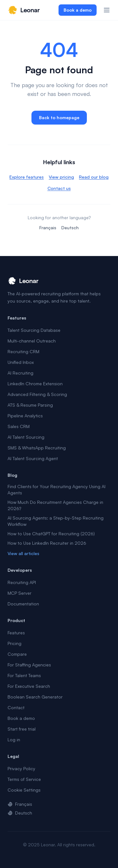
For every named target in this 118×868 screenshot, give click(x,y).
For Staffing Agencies (29, 665)
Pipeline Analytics (25, 416)
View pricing (61, 177)
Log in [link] (14, 740)
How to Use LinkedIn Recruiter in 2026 (47, 543)
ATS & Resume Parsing (30, 405)
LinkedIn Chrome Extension (35, 384)
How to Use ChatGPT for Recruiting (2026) (51, 534)
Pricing (14, 643)
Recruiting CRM (23, 351)
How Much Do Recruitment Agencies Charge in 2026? (55, 505)
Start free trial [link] (22, 729)
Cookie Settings (24, 790)
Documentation (23, 604)
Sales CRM (19, 426)
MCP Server (20, 593)
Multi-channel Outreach (32, 341)
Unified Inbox (21, 362)
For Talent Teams (24, 675)
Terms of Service (24, 779)
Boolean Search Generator (35, 697)
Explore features (27, 177)
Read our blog (94, 177)
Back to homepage (59, 117)
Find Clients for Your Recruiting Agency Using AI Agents (56, 490)
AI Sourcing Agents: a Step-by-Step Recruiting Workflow (56, 521)
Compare (17, 654)
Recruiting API (22, 582)
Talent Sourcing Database (34, 330)
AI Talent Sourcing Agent (33, 458)
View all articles (23, 553)
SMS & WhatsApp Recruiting (37, 448)
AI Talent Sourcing (26, 437)
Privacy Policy (21, 768)
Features (16, 633)
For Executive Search (29, 686)
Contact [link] (16, 707)
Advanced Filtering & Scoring (37, 394)
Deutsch (70, 228)
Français (48, 228)
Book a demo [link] (78, 10)
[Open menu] (107, 10)
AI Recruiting (20, 373)
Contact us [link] (59, 188)
